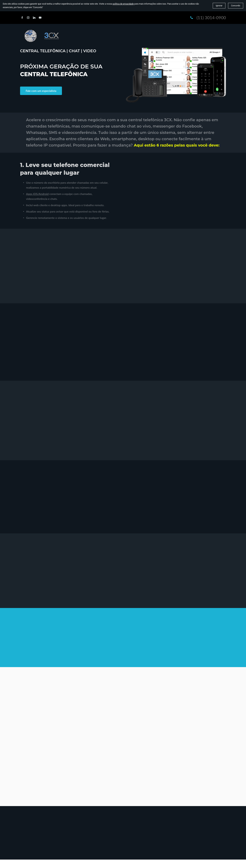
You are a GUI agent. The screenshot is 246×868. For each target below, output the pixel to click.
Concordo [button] (236, 6)
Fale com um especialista (41, 91)
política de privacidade (123, 4)
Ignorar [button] (219, 6)
